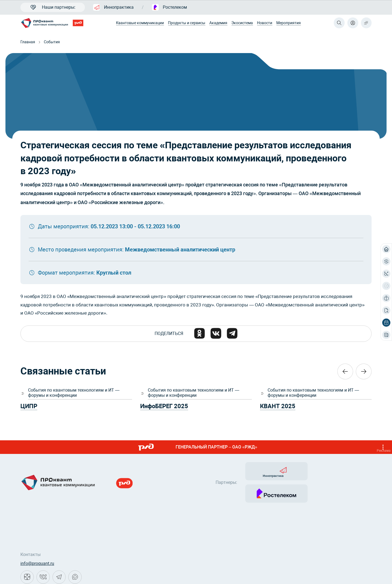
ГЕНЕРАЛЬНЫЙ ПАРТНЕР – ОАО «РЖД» (263, 448)
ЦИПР (29, 407)
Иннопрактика (113, 7)
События (52, 42)
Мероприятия (289, 23)
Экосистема (242, 23)
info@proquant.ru (37, 542)
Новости (265, 23)
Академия (218, 23)
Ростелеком (169, 7)
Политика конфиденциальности (53, 573)
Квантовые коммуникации (140, 23)
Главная (28, 42)
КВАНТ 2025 (278, 407)
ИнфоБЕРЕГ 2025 (164, 407)
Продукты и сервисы (187, 23)
